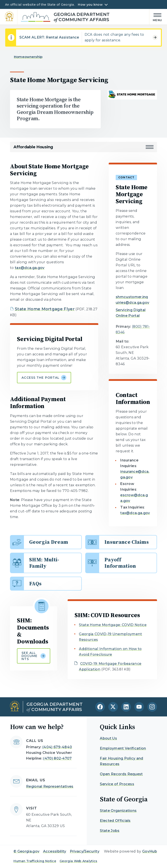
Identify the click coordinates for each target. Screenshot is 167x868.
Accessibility (55, 851)
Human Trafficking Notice (35, 861)
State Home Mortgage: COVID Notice (113, 625)
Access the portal (44, 378)
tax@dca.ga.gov (30, 268)
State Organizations (118, 811)
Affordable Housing (33, 147)
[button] (150, 147)
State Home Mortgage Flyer (45, 309)
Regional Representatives (50, 786)
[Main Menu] (156, 17)
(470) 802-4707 (57, 758)
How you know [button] (90, 5)
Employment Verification (123, 748)
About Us (108, 738)
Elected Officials (115, 821)
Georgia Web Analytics (78, 861)
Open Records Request (121, 774)
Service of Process (117, 784)
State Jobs (110, 831)
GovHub (150, 851)
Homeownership (28, 57)
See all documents (34, 656)
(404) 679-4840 (57, 747)
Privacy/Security (85, 851)
